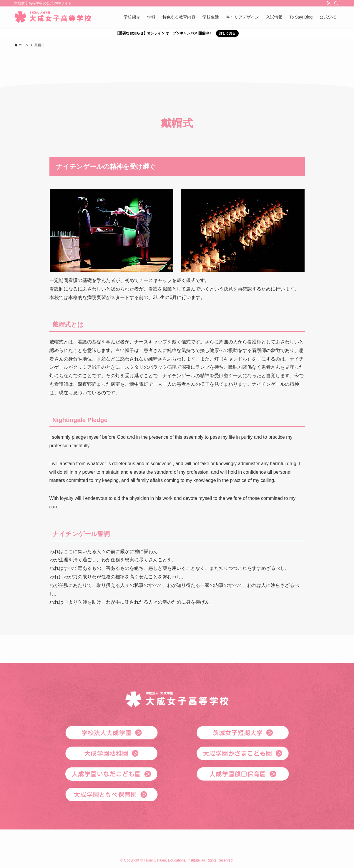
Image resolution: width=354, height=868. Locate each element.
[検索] (336, 3)
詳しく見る (227, 33)
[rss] (328, 3)
